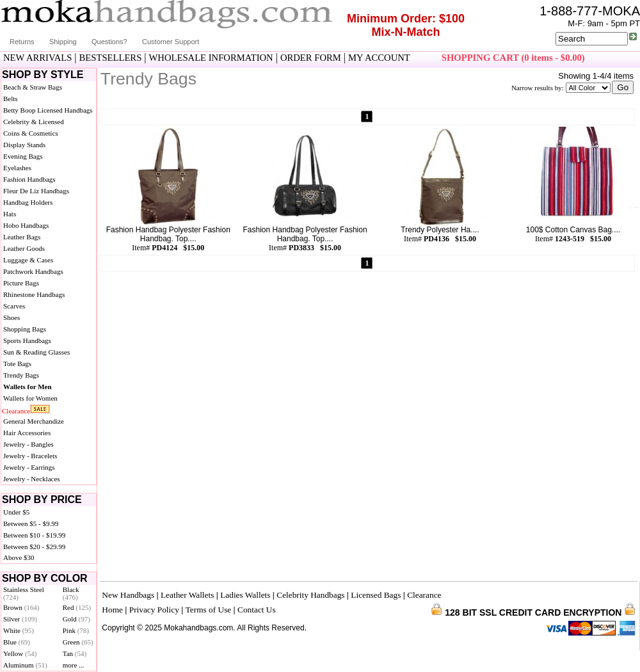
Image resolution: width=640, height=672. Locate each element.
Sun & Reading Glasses (36, 352)
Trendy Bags (21, 375)
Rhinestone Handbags (34, 294)
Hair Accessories (27, 433)
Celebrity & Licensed (34, 122)
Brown (21, 607)
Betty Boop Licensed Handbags (48, 110)
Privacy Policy (154, 610)
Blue (17, 642)
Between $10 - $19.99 (34, 535)
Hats (10, 214)
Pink (76, 630)
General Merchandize (34, 421)
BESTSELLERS (111, 58)
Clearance (16, 411)
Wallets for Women (30, 398)
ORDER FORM (311, 58)
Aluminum (25, 665)
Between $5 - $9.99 (31, 524)
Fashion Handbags (29, 179)
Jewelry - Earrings (29, 467)
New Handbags (128, 595)
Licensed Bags (376, 595)
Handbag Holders (28, 202)
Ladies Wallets (245, 595)
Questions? (109, 42)
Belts (11, 99)
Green (78, 642)
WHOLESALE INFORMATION (211, 58)
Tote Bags (17, 364)
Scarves (14, 306)
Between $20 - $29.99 (34, 547)
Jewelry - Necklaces (32, 479)
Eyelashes (17, 168)
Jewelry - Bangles (28, 444)
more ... (74, 665)
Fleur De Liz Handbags (36, 191)
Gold (76, 619)
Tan (75, 653)
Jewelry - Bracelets (30, 456)
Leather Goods (24, 248)
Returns (22, 42)
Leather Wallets (187, 595)
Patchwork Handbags (33, 271)
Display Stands (24, 145)
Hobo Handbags (26, 225)
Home (112, 610)
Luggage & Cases (28, 260)
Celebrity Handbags (310, 595)
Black (71, 593)
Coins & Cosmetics (31, 133)
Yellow (20, 653)
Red (77, 607)
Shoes (12, 317)
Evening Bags (23, 156)
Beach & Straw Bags (33, 87)
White (19, 630)
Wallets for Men (28, 387)
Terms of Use (209, 610)
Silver (20, 619)
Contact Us (257, 610)
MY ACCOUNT (379, 58)
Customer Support (171, 42)
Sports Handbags (27, 340)
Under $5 (16, 512)
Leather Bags (22, 237)
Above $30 (19, 557)
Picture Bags (21, 283)
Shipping (63, 42)
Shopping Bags (25, 329)
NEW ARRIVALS (37, 58)
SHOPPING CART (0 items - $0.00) (513, 58)
